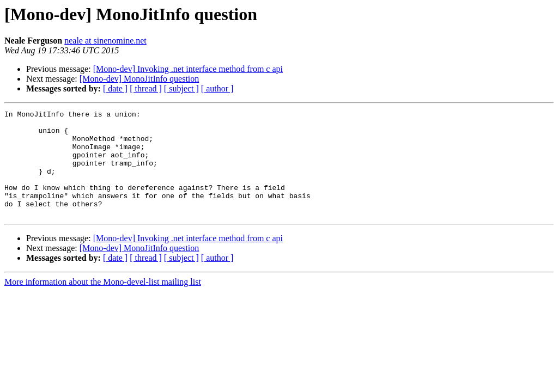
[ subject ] (181, 88)
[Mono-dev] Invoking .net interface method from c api (188, 69)
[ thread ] (146, 88)
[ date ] (115, 88)
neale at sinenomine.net (105, 41)
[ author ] (217, 88)
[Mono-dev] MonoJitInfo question (139, 79)
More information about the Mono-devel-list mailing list (103, 303)
